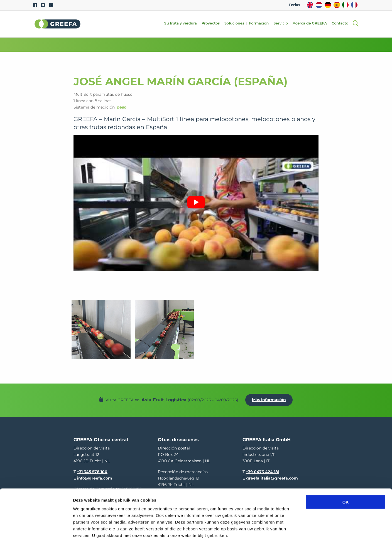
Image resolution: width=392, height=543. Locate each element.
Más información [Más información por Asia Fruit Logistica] (270, 398)
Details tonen (301, 532)
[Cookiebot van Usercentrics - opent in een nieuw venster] (36, 532)
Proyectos (212, 24)
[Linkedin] (51, 5)
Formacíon (260, 24)
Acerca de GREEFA (311, 24)
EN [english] (310, 5)
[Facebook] (35, 5)
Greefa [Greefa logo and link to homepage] (58, 24)
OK (346, 476)
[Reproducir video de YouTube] (196, 202)
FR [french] (354, 5)
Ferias (294, 5)
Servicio (282, 24)
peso (122, 107)
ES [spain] (337, 5)
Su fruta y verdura (182, 24)
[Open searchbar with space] (356, 24)
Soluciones (236, 24)
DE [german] (328, 5)
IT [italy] (345, 5)
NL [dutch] (319, 5)
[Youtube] (43, 5)
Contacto (342, 24)
